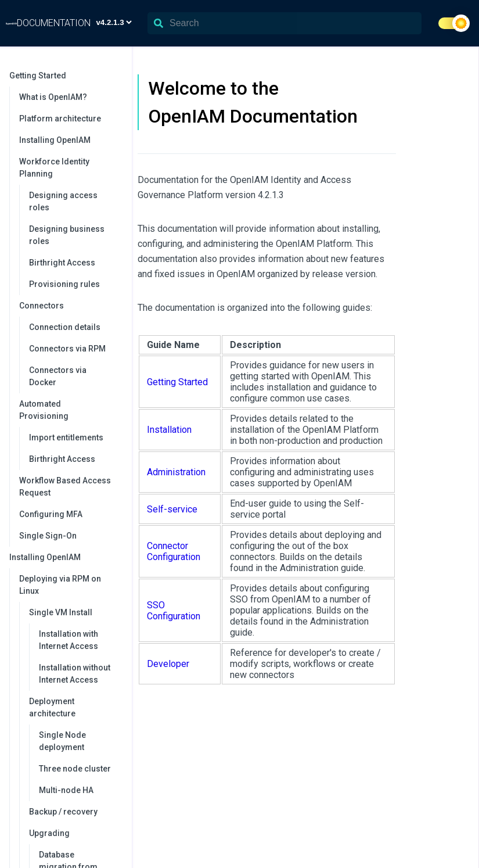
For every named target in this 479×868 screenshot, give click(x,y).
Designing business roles (67, 235)
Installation (169, 430)
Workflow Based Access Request (65, 487)
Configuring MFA (51, 514)
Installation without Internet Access (75, 674)
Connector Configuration (174, 551)
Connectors (70, 306)
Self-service (172, 509)
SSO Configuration (174, 611)
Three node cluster (75, 769)
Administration (176, 472)
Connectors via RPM (67, 349)
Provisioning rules (64, 284)
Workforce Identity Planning (70, 168)
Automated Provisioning (70, 410)
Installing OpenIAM (55, 140)
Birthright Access (62, 263)
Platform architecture (60, 119)
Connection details (65, 327)
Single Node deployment (62, 741)
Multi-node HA (66, 790)
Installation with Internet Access (69, 640)
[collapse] (117, 76)
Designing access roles (63, 201)
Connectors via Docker (58, 376)
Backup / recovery (63, 812)
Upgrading (75, 833)
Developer (168, 664)
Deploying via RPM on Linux (70, 585)
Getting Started (65, 76)
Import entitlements (66, 437)
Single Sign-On (48, 536)
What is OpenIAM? (53, 97)
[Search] (284, 23)
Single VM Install (75, 612)
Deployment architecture (75, 707)
